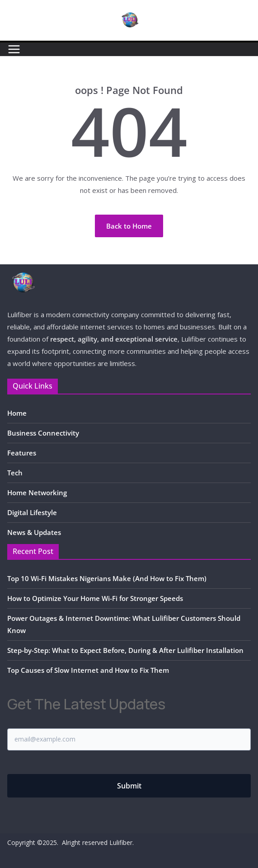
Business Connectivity (43, 433)
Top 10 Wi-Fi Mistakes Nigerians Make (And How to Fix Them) (107, 578)
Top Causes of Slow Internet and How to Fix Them (88, 670)
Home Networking (37, 493)
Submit (129, 786)
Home (17, 413)
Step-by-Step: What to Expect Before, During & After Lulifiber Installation (125, 650)
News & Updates (34, 532)
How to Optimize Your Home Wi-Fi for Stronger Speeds (95, 598)
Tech (15, 473)
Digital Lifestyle (32, 512)
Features (22, 453)
